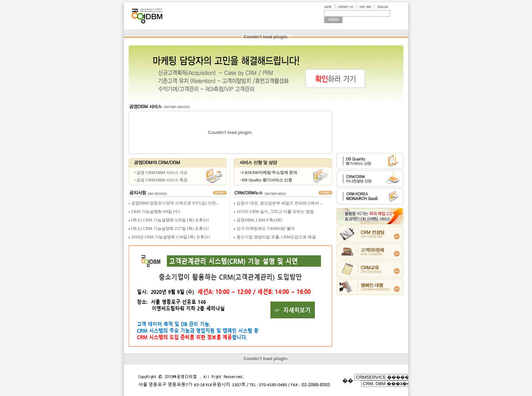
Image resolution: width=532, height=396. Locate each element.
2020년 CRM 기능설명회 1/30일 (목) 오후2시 (171, 237)
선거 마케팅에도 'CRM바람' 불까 (266, 229)
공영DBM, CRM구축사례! (260, 220)
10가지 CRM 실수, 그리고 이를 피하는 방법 (275, 212)
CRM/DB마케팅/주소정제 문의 (270, 173)
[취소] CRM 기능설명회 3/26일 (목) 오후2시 (170, 220)
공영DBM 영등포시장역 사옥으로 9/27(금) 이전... (175, 203)
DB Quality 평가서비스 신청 (267, 180)
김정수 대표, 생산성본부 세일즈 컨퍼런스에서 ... (280, 203)
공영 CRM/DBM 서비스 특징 (162, 180)
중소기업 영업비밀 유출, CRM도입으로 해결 (276, 237)
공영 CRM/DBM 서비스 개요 (162, 173)
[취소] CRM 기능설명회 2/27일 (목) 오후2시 (170, 229)
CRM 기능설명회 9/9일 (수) (156, 212)
